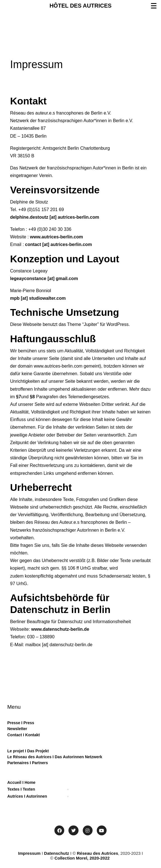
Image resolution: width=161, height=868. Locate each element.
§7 (19, 397)
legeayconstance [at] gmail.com (44, 278)
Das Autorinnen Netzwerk (78, 757)
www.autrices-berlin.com (57, 237)
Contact (15, 735)
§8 (32, 397)
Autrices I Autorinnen (27, 796)
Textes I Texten (21, 789)
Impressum (29, 853)
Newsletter (17, 729)
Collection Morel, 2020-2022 (82, 858)
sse (17, 723)
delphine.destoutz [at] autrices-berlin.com (55, 217)
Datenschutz (57, 853)
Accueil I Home (21, 782)
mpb (15, 298)
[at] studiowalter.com (43, 298)
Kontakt (32, 735)
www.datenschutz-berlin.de (60, 629)
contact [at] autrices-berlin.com (58, 244)
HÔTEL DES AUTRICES (80, 6)
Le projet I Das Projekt (28, 751)
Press (28, 723)
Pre (11, 723)
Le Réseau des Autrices (30, 757)
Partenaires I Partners (28, 763)
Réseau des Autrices (97, 853)
